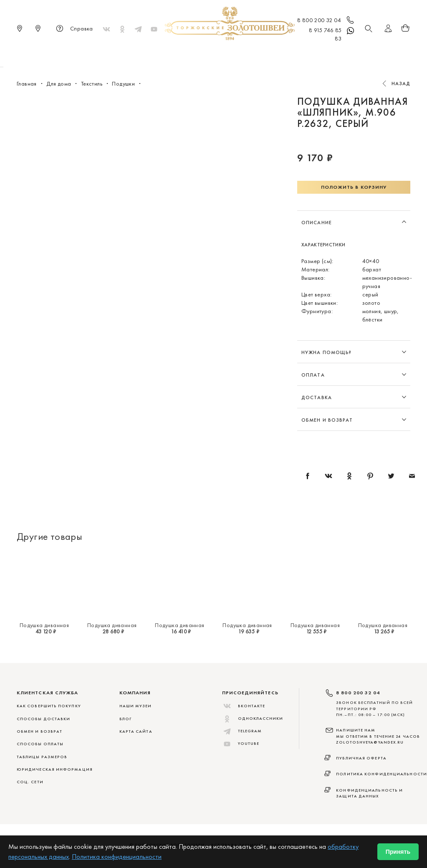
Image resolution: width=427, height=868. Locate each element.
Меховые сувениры (147, 54)
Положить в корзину (354, 187)
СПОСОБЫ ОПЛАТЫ (40, 744)
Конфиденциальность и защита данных (369, 793)
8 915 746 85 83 (332, 34)
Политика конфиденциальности (382, 774)
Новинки (95, 54)
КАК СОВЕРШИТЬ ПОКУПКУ (49, 706)
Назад (401, 84)
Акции (340, 54)
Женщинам (201, 54)
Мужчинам (243, 54)
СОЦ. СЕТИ (30, 782)
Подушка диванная (44, 625)
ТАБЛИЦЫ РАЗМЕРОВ (42, 757)
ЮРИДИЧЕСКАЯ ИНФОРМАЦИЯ (55, 769)
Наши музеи (136, 706)
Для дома (284, 54)
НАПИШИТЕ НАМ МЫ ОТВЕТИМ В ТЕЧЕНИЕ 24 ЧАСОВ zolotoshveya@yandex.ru (378, 736)
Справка (73, 29)
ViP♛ (315, 54)
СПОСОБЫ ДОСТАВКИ (43, 719)
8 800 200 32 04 (326, 21)
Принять (398, 852)
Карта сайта (136, 731)
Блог (125, 719)
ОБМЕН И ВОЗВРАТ (39, 731)
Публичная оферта (361, 758)
